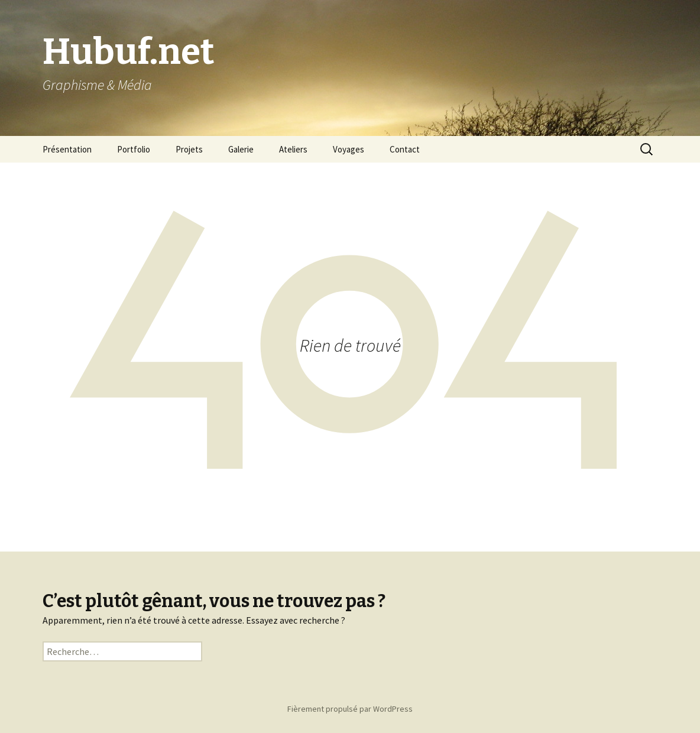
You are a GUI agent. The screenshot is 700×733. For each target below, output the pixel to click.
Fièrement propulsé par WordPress (350, 709)
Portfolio (134, 149)
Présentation (67, 149)
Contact (405, 149)
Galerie (241, 149)
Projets (189, 149)
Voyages (349, 149)
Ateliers (293, 149)
